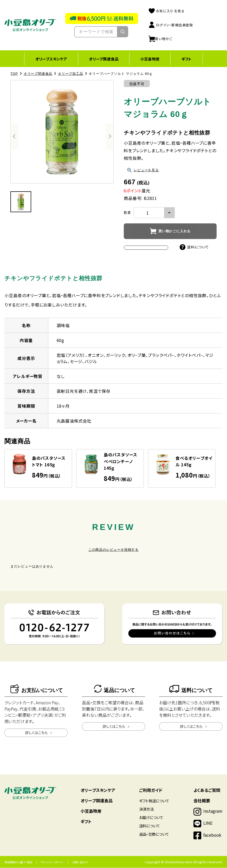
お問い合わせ (80, 862)
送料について (194, 247)
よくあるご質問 (207, 790)
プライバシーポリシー (52, 862)
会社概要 (202, 801)
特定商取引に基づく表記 (18, 862)
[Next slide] (110, 136)
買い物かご (160, 39)
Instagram (213, 811)
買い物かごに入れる (174, 231)
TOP (14, 74)
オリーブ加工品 (71, 74)
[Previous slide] (14, 136)
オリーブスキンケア (50, 59)
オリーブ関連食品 (103, 59)
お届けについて (151, 818)
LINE (208, 823)
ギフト (188, 59)
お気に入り (166, 11)
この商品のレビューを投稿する (114, 550)
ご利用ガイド (151, 790)
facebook (212, 835)
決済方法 (146, 809)
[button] (21, 202)
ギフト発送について (154, 801)
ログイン (171, 25)
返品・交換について (154, 834)
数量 (127, 213)
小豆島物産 (150, 59)
